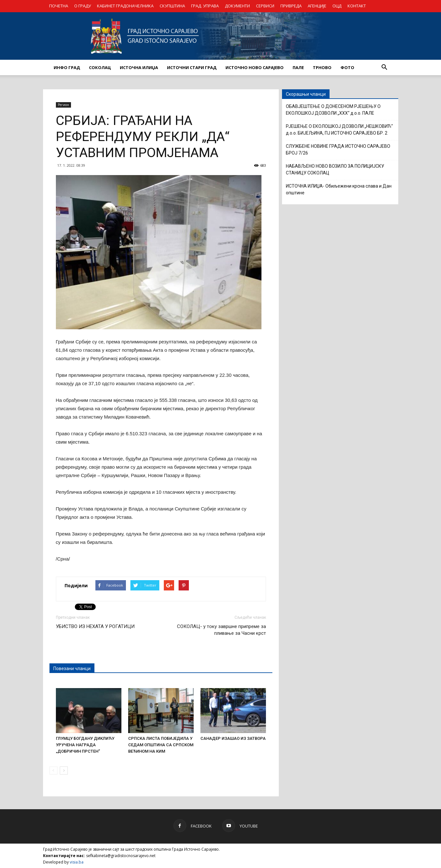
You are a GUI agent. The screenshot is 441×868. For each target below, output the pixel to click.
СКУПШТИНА (172, 6)
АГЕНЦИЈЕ (317, 6)
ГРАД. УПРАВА (205, 6)
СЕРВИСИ (265, 6)
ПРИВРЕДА (291, 6)
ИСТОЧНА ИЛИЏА (139, 67)
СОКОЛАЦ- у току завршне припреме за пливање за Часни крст (221, 630)
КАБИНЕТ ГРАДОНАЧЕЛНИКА (125, 6)
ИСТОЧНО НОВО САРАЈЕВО (255, 67)
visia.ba (77, 862)
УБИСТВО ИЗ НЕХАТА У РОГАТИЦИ (95, 626)
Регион (63, 105)
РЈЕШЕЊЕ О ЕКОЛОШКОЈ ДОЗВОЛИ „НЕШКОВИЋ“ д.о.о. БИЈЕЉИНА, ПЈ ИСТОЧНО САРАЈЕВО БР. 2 (339, 130)
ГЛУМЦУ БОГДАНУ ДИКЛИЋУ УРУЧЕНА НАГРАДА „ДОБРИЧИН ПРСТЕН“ (85, 745)
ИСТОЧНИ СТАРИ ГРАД (192, 67)
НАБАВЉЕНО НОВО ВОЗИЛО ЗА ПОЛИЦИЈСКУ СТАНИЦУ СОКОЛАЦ (335, 169)
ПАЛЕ (298, 67)
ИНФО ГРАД (67, 67)
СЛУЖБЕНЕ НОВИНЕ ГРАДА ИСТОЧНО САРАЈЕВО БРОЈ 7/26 (338, 150)
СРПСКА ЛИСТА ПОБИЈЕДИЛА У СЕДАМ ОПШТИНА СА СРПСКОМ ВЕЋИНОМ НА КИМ (161, 745)
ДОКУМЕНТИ (237, 6)
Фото (347, 67)
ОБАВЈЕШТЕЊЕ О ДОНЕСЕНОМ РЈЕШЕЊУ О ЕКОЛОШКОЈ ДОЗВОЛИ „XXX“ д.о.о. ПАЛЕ (333, 110)
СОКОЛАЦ (100, 67)
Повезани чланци (72, 669)
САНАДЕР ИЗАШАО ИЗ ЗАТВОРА (233, 738)
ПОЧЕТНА (59, 6)
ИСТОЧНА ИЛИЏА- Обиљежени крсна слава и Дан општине (339, 189)
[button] (384, 67)
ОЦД (337, 6)
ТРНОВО (322, 67)
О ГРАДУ (83, 6)
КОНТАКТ (357, 6)
